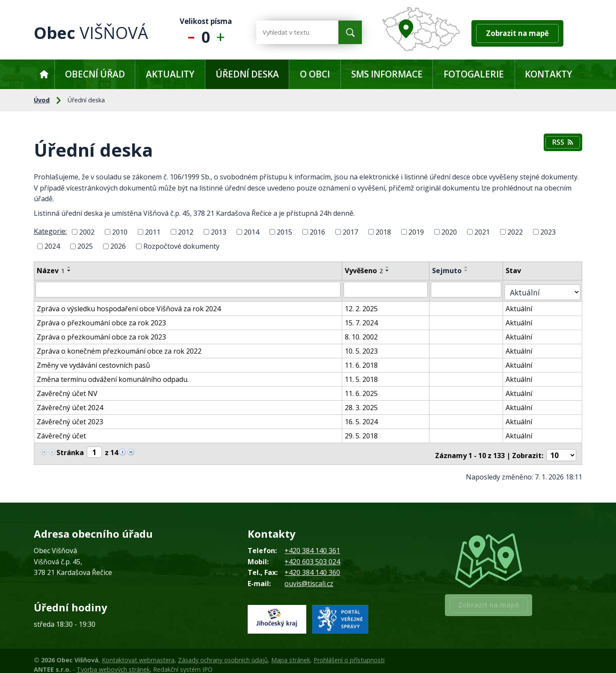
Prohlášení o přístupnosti (349, 652)
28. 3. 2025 (367, 404)
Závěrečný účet (61, 432)
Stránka (70, 448)
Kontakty (548, 74)
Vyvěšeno (369, 271)
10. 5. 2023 (367, 347)
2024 (52, 246)
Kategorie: (50, 231)
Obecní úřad (95, 74)
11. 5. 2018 (367, 375)
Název (51, 271)
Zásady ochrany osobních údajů (223, 652)
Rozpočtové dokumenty (181, 246)
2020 (449, 232)
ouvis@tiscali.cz (309, 576)
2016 (317, 232)
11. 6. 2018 (367, 361)
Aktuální (528, 305)
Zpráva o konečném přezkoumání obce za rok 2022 (119, 347)
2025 (85, 246)
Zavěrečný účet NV (67, 390)
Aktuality (170, 74)
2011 (153, 232)
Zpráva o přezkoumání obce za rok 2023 (101, 319)
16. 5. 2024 (367, 418)
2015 (284, 232)
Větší (223, 32)
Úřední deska (247, 74)
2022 (515, 232)
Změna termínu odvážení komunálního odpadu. (113, 375)
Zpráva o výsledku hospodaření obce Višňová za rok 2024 (129, 305)
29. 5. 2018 (367, 432)
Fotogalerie (474, 74)
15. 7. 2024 (367, 319)
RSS (561, 144)
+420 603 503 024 (312, 554)
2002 (87, 232)
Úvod (44, 74)
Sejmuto (455, 271)
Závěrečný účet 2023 (70, 418)
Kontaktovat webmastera (138, 652)
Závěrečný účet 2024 (70, 404)
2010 (120, 232)
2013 (219, 232)
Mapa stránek (291, 652)
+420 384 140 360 (312, 565)
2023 (548, 232)
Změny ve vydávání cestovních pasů (93, 361)
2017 (350, 232)
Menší (189, 32)
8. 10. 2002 (367, 333)
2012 (186, 232)
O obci (315, 74)
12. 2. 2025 (367, 305)
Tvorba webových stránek (113, 662)
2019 (416, 232)
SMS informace (387, 74)
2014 (252, 232)
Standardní (206, 32)
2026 (118, 246)
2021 (482, 232)
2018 (383, 232)
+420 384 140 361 (312, 543)
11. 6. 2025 (367, 390)
